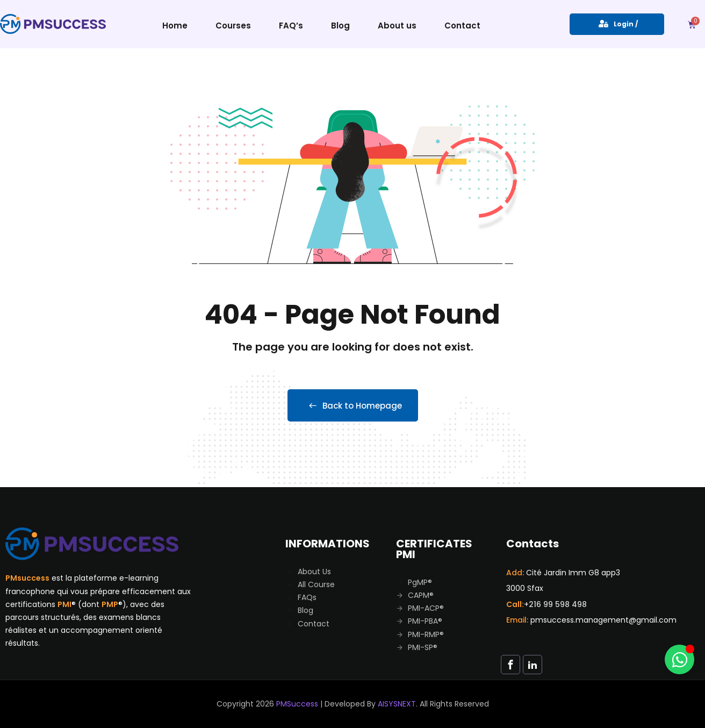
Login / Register (617, 27)
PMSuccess (297, 704)
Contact (462, 26)
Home (175, 26)
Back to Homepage (353, 406)
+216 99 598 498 (555, 604)
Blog (340, 26)
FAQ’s (291, 26)
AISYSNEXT (397, 704)
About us (397, 26)
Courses (233, 26)
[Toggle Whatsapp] (679, 659)
